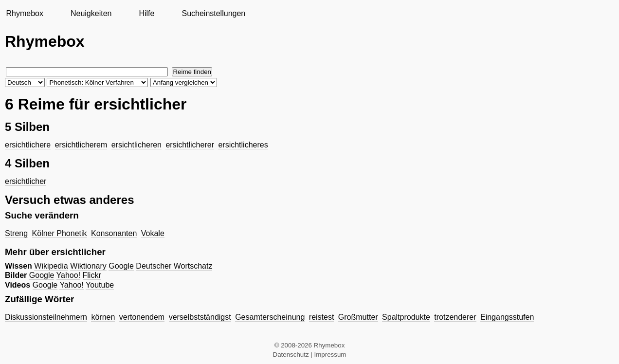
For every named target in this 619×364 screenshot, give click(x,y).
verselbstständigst (200, 317)
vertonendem (142, 317)
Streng (16, 233)
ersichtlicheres (243, 145)
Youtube (100, 285)
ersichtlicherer (190, 145)
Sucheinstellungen (213, 13)
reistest (322, 317)
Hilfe (146, 13)
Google (121, 266)
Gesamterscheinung (270, 317)
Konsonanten (114, 233)
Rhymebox (24, 13)
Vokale (153, 233)
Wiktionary (88, 266)
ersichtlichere (28, 145)
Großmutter (358, 317)
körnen (103, 317)
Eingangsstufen (507, 317)
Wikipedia (51, 266)
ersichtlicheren (137, 145)
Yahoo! (69, 275)
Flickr (92, 275)
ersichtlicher (26, 181)
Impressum (330, 355)
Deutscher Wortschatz (174, 266)
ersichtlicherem (81, 145)
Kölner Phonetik (60, 233)
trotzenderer (455, 317)
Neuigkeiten (91, 13)
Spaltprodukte (406, 317)
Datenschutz (291, 355)
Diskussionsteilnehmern (46, 317)
